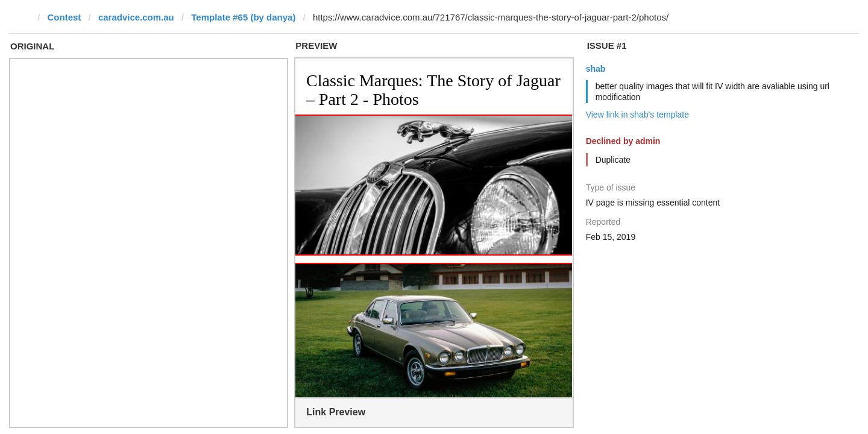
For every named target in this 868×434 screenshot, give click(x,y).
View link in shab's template (637, 115)
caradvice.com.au (136, 17)
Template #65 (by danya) (243, 17)
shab (596, 69)
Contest (64, 17)
